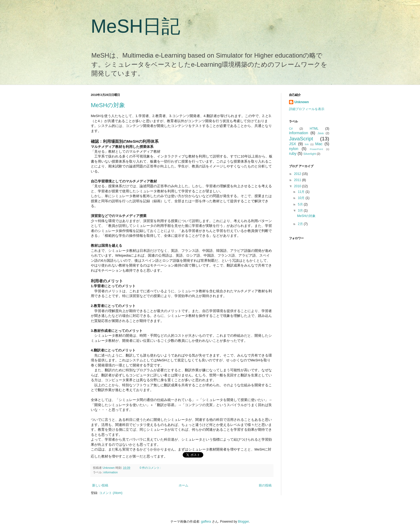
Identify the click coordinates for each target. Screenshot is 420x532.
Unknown (109, 468)
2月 (301, 224)
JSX (292, 144)
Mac (319, 144)
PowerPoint (316, 149)
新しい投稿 (100, 485)
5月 (301, 204)
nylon (294, 149)
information (110, 472)
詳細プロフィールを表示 (307, 109)
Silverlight (310, 154)
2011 (298, 180)
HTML (314, 129)
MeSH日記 (136, 26)
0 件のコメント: (150, 468)
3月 (301, 211)
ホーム (183, 485)
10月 (302, 198)
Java (320, 133)
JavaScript (301, 139)
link (307, 144)
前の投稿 (265, 485)
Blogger (243, 522)
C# (291, 129)
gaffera (206, 522)
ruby (293, 153)
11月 (302, 192)
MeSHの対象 (108, 105)
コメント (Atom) (111, 493)
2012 (298, 174)
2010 (298, 186)
